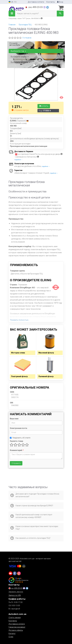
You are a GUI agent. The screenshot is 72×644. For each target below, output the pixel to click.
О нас (11, 637)
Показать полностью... (20, 320)
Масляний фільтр (46, 353)
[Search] (60, 14)
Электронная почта (18, 428)
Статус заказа (15, 617)
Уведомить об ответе (20, 438)
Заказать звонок (16, 592)
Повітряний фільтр (19, 376)
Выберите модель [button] (20, 62)
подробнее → (18, 160)
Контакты (51, 2)
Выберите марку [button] (20, 57)
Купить (44, 106)
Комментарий (17, 450)
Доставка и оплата (36, 2)
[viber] (15, 573)
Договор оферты (16, 630)
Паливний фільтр (46, 376)
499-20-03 (34, 7)
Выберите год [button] (18, 51)
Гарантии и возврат (17, 627)
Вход (60, 2)
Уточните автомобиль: (15, 44)
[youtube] (10, 573)
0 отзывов (27, 38)
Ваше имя (14, 419)
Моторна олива (18, 353)
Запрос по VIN (15, 595)
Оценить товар (16, 441)
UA (11, 2)
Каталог (12, 633)
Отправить (16, 463)
